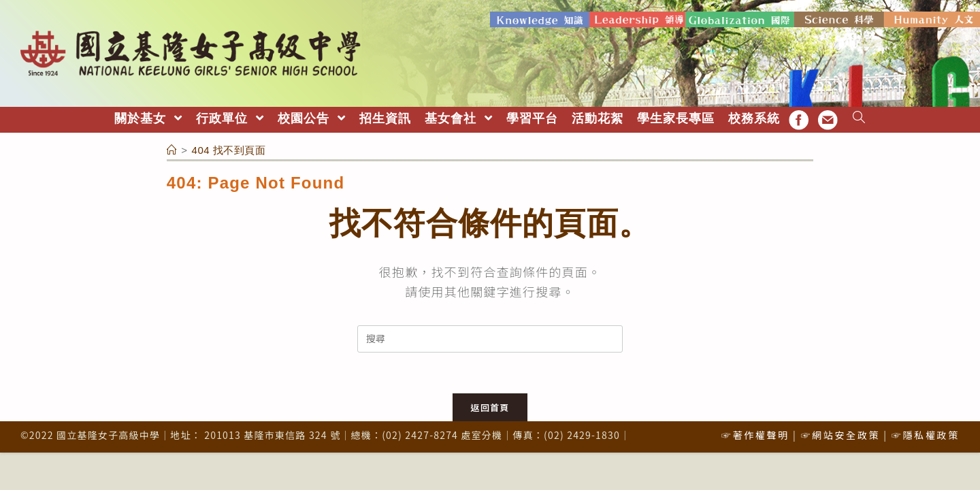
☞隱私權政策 (926, 435)
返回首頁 (490, 407)
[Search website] (859, 119)
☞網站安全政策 (840, 435)
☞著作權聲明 (755, 435)
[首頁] (172, 150)
